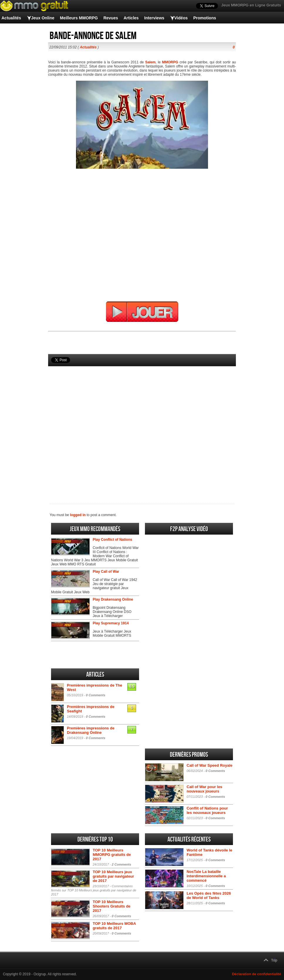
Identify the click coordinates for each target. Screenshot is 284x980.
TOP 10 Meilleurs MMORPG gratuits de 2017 (112, 855)
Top (274, 960)
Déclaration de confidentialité (257, 974)
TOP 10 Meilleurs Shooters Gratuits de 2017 (112, 906)
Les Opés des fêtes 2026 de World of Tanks (209, 895)
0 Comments (96, 695)
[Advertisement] (142, 425)
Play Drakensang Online (113, 599)
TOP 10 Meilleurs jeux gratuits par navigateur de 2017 (113, 876)
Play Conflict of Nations (113, 540)
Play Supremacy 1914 (111, 623)
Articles (131, 18)
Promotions (205, 18)
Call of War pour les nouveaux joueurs (204, 789)
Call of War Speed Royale (209, 765)
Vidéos (181, 18)
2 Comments (121, 864)
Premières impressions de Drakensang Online (91, 730)
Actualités (11, 18)
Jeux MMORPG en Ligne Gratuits (251, 5)
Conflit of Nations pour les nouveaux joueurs (207, 810)
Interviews (154, 18)
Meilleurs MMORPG (79, 18)
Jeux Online (43, 18)
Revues (111, 18)
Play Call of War (106, 572)
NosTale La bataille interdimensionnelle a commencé (206, 876)
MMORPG (170, 62)
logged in (78, 515)
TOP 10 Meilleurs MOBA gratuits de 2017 (114, 926)
